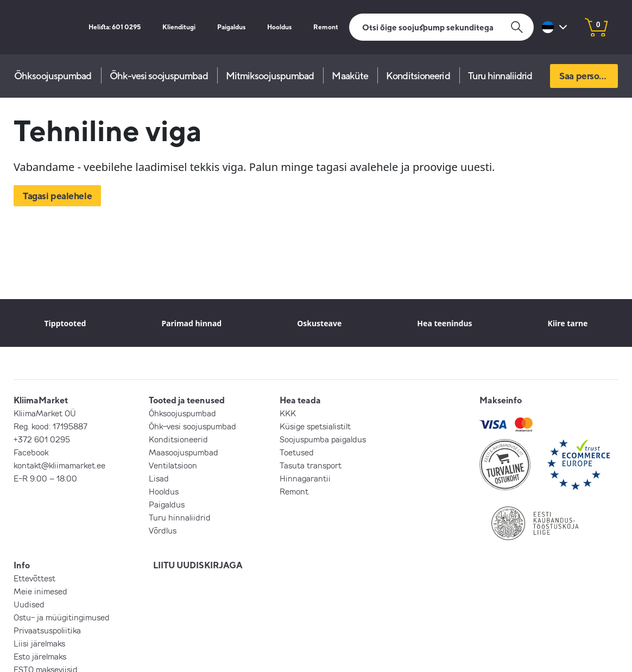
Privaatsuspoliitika (47, 630)
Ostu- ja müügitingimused (62, 617)
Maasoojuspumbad (184, 452)
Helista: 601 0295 (111, 27)
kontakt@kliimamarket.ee (59, 465)
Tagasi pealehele (57, 196)
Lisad (159, 478)
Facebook (31, 452)
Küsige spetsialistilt (315, 426)
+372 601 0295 (42, 439)
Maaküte (350, 76)
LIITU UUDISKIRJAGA (198, 565)
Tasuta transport (311, 465)
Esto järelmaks (40, 656)
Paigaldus (230, 27)
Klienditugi (177, 27)
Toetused (297, 452)
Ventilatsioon (173, 465)
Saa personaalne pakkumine (589, 76)
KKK (288, 413)
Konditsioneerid (418, 76)
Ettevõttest (34, 578)
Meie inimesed (40, 591)
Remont (326, 27)
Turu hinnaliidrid (500, 76)
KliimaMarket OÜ (45, 413)
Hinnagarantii (305, 478)
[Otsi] (441, 27)
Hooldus (279, 27)
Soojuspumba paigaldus (323, 439)
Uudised (29, 604)
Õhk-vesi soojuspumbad (159, 76)
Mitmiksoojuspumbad (270, 76)
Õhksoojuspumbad (53, 76)
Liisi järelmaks (39, 643)
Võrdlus (163, 530)
